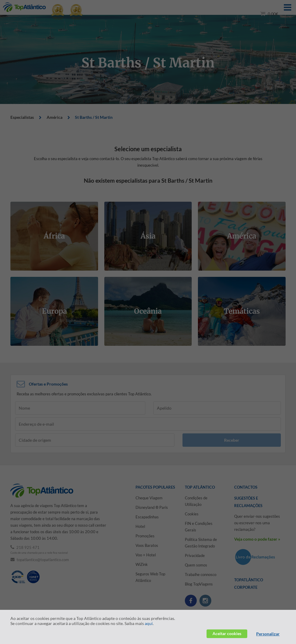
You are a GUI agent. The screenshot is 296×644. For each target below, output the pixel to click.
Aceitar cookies (227, 633)
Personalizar (268, 634)
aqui (149, 623)
